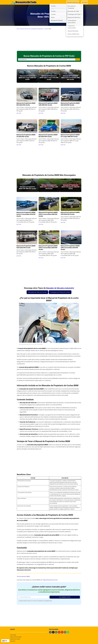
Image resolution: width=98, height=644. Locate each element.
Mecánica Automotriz (72, 2)
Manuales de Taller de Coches (37, 292)
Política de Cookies (15, 639)
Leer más (19, 113)
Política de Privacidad (16, 637)
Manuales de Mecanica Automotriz (60, 288)
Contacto (13, 641)
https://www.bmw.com (50, 580)
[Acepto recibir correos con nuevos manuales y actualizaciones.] (18, 601)
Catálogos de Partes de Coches (60, 292)
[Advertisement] (49, 40)
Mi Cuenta (85, 2)
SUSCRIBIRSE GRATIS (65, 597)
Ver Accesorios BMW (23, 576)
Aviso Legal (13, 635)
